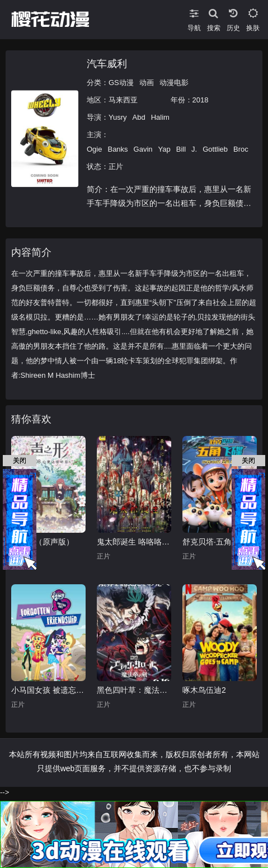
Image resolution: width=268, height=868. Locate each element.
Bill (181, 149)
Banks (117, 149)
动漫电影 (174, 83)
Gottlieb (215, 149)
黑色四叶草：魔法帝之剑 (134, 690)
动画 (147, 83)
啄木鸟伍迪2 (204, 690)
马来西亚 (123, 100)
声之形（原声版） (43, 542)
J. (194, 149)
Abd (139, 117)
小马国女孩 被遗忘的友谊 (48, 690)
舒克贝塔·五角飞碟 (215, 542)
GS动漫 (121, 83)
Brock (243, 149)
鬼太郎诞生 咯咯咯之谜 (134, 542)
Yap (164, 149)
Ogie (94, 149)
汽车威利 (107, 64)
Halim (160, 117)
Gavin (143, 149)
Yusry (118, 117)
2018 (201, 100)
